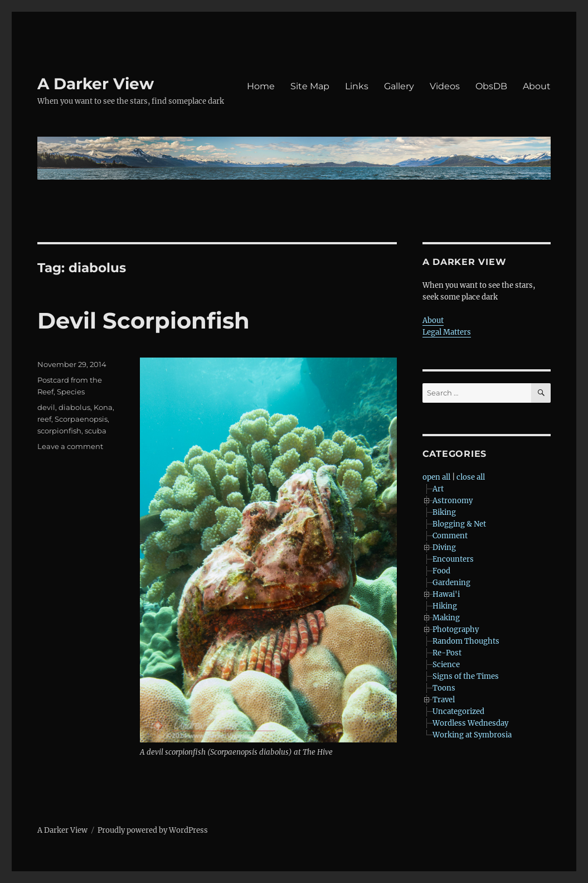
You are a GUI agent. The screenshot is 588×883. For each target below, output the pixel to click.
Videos (445, 86)
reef (44, 419)
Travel (444, 700)
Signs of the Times (466, 676)
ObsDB (491, 86)
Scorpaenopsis (81, 419)
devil (46, 407)
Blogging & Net (459, 524)
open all (436, 477)
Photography (456, 629)
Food (441, 571)
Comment (450, 536)
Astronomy (453, 501)
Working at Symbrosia (472, 735)
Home (261, 86)
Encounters (453, 559)
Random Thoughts (466, 641)
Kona (103, 407)
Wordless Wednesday (470, 723)
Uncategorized (458, 711)
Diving (444, 547)
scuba (96, 431)
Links (357, 86)
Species (71, 392)
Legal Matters (447, 332)
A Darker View (96, 84)
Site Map (310, 86)
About (537, 86)
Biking (444, 512)
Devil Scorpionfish (144, 320)
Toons (444, 688)
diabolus (74, 407)
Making (446, 618)
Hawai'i (446, 594)
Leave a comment (70, 446)
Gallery (399, 86)
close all (471, 477)
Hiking (445, 606)
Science (446, 665)
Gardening (451, 583)
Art (438, 489)
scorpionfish (59, 431)
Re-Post (447, 653)
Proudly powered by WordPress (153, 830)
